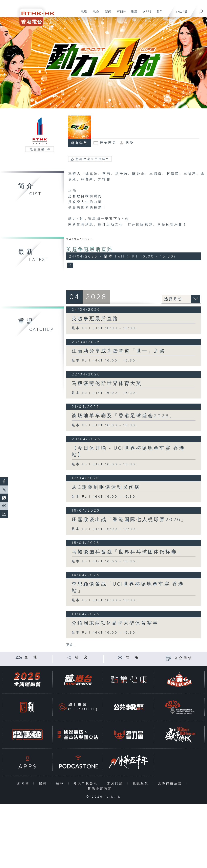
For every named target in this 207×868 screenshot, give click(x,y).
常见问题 (116, 784)
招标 (61, 784)
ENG (179, 12)
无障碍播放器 (171, 784)
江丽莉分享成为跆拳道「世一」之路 (119, 351)
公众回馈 (184, 658)
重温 (133, 14)
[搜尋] (201, 10)
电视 (82, 14)
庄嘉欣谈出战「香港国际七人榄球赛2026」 (129, 520)
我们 (158, 14)
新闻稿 (24, 784)
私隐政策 (141, 784)
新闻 (107, 14)
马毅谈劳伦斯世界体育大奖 (107, 384)
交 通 (31, 657)
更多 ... (71, 645)
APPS (146, 14)
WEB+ (120, 14)
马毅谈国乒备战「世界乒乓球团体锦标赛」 (127, 552)
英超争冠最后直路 (90, 250)
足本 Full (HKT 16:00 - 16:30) (105, 328)
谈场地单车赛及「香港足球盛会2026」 (123, 416)
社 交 (82, 657)
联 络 (133, 657)
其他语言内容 (101, 789)
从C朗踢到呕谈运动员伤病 (106, 487)
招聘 (44, 784)
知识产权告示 (87, 784)
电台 (95, 14)
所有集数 (79, 143)
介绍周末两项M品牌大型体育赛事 (115, 623)
